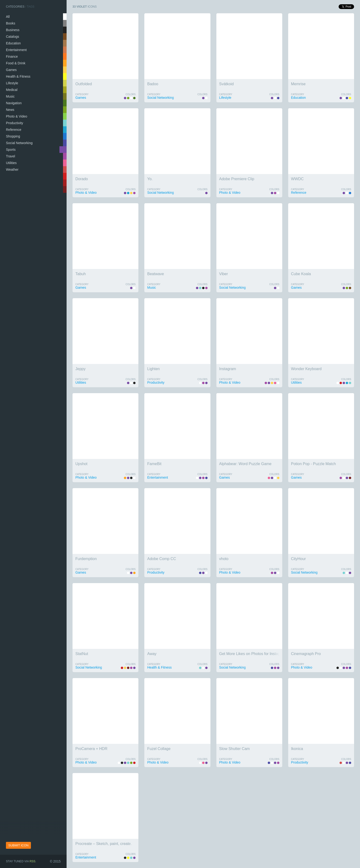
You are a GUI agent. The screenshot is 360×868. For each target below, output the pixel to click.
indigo (65, 143)
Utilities (11, 163)
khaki (65, 90)
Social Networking (19, 143)
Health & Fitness (18, 76)
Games (11, 70)
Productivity (15, 123)
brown (65, 37)
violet (63, 150)
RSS (32, 861)
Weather (12, 170)
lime (65, 116)
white (65, 17)
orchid (65, 156)
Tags (31, 7)
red (65, 176)
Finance (12, 57)
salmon (65, 57)
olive (65, 110)
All (8, 17)
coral (65, 63)
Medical (12, 90)
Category (82, 94)
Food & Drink (16, 63)
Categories (15, 7)
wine (65, 189)
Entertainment (16, 50)
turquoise (65, 123)
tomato (65, 170)
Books (11, 23)
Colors (131, 94)
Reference (14, 130)
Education (13, 43)
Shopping (13, 136)
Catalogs (12, 37)
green (65, 103)
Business (13, 30)
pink (65, 163)
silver (65, 23)
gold (65, 70)
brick (65, 183)
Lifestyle (12, 83)
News (10, 110)
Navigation (14, 103)
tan (65, 43)
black (65, 30)
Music (10, 96)
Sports (11, 150)
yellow (65, 76)
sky (65, 130)
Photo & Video (17, 116)
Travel (10, 156)
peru (65, 50)
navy (65, 136)
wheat (65, 83)
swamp (65, 96)
